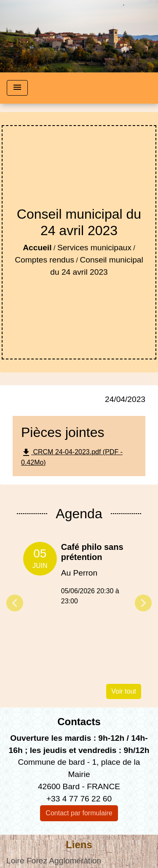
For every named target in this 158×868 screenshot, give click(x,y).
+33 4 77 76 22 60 (79, 799)
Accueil (37, 248)
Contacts (79, 722)
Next (143, 603)
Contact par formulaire (79, 813)
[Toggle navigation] (17, 88)
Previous (15, 603)
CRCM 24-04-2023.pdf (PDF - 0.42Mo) (72, 457)
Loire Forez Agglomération (54, 861)
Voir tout (124, 691)
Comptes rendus (44, 260)
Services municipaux (94, 248)
